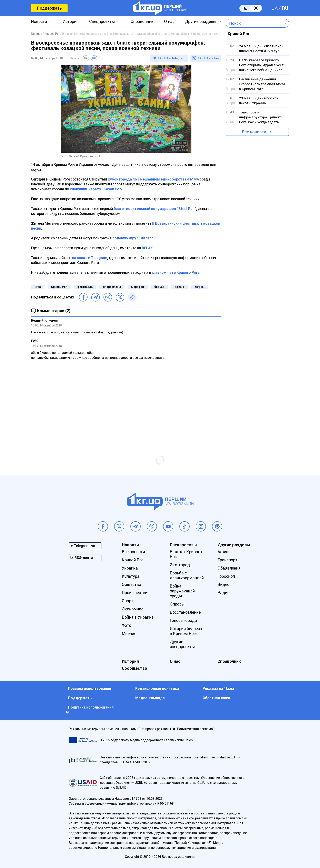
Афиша (225, 552)
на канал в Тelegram (90, 258)
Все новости (254, 132)
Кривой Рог (59, 287)
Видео (223, 584)
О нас (169, 21)
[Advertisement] (126, 407)
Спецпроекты (102, 21)
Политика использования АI (90, 710)
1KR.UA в (172, 58)
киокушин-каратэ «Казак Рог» (96, 189)
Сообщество (134, 668)
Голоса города (183, 620)
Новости (39, 21)
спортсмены (112, 287)
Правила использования (90, 688)
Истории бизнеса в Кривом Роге (186, 631)
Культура (131, 576)
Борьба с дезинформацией (187, 575)
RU (285, 8)
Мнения (129, 634)
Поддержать (49, 8)
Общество (131, 584)
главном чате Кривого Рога (176, 272)
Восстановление (185, 612)
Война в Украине (138, 617)
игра (38, 287)
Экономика (133, 609)
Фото (127, 625)
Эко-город (180, 565)
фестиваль (85, 287)
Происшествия (136, 593)
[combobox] (254, 23)
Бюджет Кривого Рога (186, 554)
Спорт (128, 601)
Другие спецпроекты (182, 644)
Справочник (142, 21)
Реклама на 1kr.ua (218, 688)
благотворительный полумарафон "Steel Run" (155, 209)
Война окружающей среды (182, 591)
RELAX (147, 248)
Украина (130, 568)
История (71, 21)
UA (275, 8)
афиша (179, 287)
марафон (138, 287)
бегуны (199, 287)
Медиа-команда (150, 698)
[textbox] (254, 23)
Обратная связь (217, 698)
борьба (159, 287)
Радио (224, 593)
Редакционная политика (157, 688)
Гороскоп (226, 576)
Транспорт (227, 560)
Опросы (177, 604)
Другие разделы (201, 21)
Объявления (229, 568)
